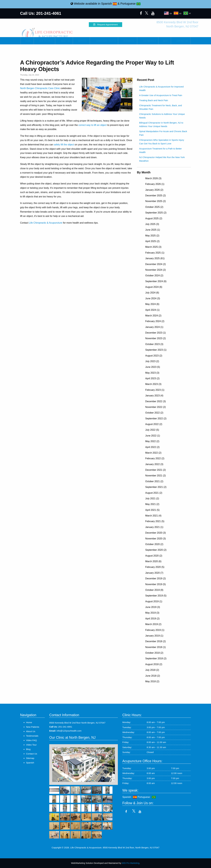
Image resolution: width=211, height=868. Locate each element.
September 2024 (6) (156, 281)
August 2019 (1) (154, 601)
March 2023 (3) (153, 384)
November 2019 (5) (155, 584)
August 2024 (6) (154, 287)
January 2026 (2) (154, 190)
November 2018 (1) (155, 647)
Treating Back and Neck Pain (154, 100)
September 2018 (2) (156, 658)
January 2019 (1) (154, 636)
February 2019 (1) (155, 630)
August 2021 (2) (154, 493)
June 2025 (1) (153, 230)
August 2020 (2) (154, 556)
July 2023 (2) (152, 361)
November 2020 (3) (155, 539)
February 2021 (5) (155, 521)
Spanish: (130, 797)
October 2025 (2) (154, 207)
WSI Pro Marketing (131, 863)
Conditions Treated (104, 41)
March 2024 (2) (153, 316)
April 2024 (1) (152, 310)
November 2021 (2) (155, 476)
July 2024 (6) (152, 293)
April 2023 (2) (152, 378)
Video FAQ (31, 740)
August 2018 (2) (154, 664)
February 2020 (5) (155, 567)
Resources (127, 41)
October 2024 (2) (154, 276)
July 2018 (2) (152, 670)
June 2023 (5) (153, 367)
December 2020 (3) (155, 533)
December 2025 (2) (155, 196)
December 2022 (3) (155, 401)
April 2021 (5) (152, 510)
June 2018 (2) (153, 676)
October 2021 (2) (154, 481)
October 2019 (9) (154, 590)
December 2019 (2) (155, 578)
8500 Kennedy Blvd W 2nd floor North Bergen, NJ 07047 (77, 723)
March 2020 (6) (153, 561)
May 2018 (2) (152, 681)
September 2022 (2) (156, 419)
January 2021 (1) (154, 527)
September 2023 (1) (156, 350)
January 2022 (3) (154, 464)
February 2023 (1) (155, 390)
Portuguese (130, 4)
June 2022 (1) (153, 436)
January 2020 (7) (154, 573)
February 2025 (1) (155, 253)
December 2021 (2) (155, 470)
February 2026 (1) (155, 184)
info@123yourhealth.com (69, 731)
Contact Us (181, 41)
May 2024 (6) (152, 304)
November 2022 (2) (155, 407)
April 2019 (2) (152, 619)
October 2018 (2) (154, 653)
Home (27, 41)
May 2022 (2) (152, 441)
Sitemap (30, 758)
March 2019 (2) (153, 624)
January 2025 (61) (155, 258)
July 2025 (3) (152, 224)
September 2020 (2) (156, 550)
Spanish (109, 4)
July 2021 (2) (152, 499)
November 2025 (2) (155, 201)
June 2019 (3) (153, 607)
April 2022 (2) (152, 447)
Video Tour (31, 745)
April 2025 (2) (152, 241)
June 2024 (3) (153, 298)
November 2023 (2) (155, 338)
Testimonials (148, 41)
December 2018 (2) (155, 641)
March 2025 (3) (153, 247)
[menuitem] (27, 41)
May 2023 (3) (152, 373)
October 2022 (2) (154, 413)
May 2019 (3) (152, 613)
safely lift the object (64, 145)
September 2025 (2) (156, 213)
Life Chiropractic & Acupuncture (46, 223)
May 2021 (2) (152, 504)
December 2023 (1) (155, 333)
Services (81, 41)
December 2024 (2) (155, 264)
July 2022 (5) (152, 430)
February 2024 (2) (155, 321)
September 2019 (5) (156, 596)
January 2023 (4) (154, 396)
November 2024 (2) (155, 270)
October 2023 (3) (154, 344)
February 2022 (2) (155, 458)
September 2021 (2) (156, 487)
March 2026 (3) (153, 178)
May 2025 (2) (152, 236)
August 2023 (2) (154, 356)
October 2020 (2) (154, 544)
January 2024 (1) (154, 327)
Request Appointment (105, 25)
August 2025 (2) (154, 218)
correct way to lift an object (92, 125)
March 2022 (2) (153, 453)
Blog (165, 41)
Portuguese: (147, 797)
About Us (64, 41)
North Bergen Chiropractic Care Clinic (40, 88)
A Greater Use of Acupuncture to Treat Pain (161, 95)
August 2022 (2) (154, 424)
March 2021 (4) (153, 516)
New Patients (44, 41)
